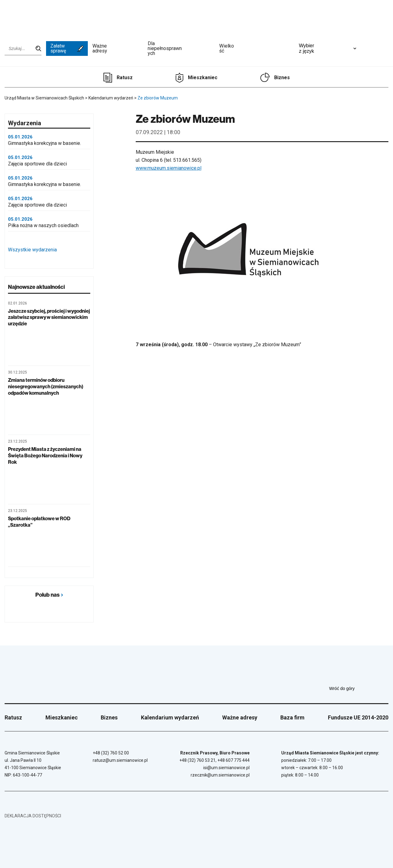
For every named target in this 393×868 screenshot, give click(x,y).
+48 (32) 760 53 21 (197, 760)
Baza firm (292, 717)
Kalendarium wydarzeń (170, 717)
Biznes (282, 77)
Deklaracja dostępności (33, 816)
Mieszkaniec (203, 77)
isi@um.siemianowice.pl (226, 768)
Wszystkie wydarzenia (49, 250)
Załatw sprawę (67, 48)
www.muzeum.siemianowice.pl (169, 168)
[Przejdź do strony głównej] (21, 17)
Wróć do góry (359, 688)
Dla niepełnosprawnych (181, 48)
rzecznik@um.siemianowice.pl (220, 775)
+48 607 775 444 (233, 760)
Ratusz (125, 77)
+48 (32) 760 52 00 (111, 753)
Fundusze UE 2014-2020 (358, 717)
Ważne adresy (118, 48)
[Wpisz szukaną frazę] (23, 48)
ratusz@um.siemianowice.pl (120, 760)
